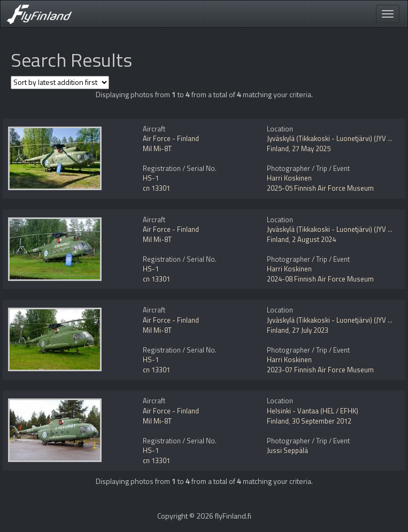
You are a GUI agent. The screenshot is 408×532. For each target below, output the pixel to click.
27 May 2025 (311, 148)
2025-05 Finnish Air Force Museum (320, 188)
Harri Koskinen (289, 178)
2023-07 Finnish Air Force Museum (320, 370)
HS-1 (151, 178)
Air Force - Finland (171, 138)
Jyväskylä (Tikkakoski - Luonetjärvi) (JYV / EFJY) (337, 138)
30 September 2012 (322, 421)
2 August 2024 (314, 239)
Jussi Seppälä (287, 450)
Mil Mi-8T (157, 148)
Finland (278, 148)
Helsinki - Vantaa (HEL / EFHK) (313, 411)
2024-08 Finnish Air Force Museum (320, 279)
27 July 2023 (310, 330)
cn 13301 (156, 188)
